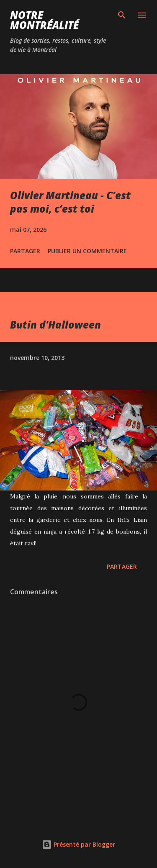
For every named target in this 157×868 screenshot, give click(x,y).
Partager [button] (25, 251)
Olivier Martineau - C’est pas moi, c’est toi (70, 202)
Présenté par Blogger (78, 844)
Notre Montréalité (44, 20)
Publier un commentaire (87, 251)
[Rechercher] (122, 15)
